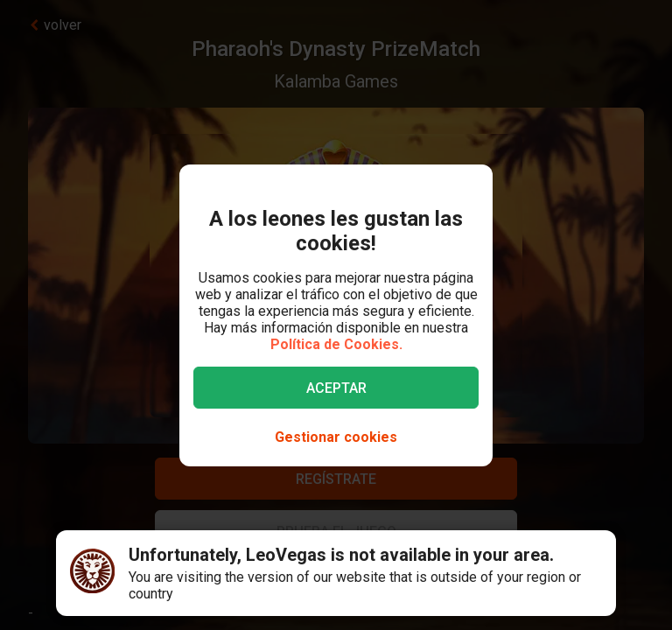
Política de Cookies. (336, 344)
